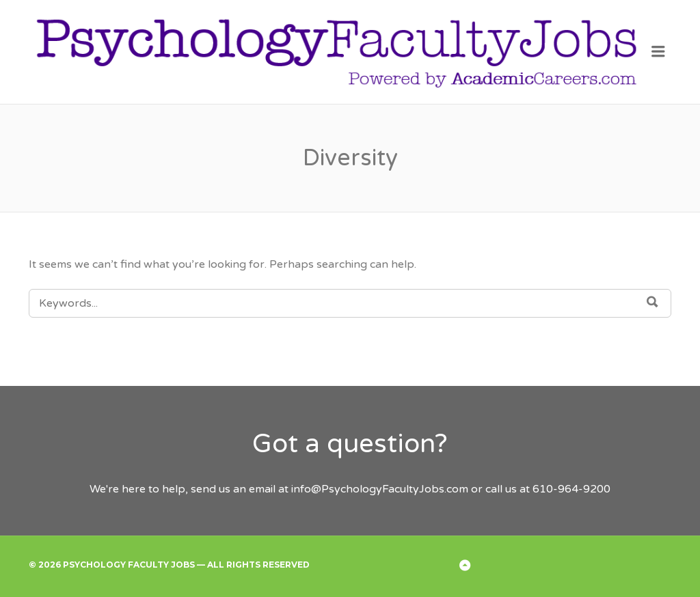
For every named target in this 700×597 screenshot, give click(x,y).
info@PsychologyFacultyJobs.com (380, 489)
